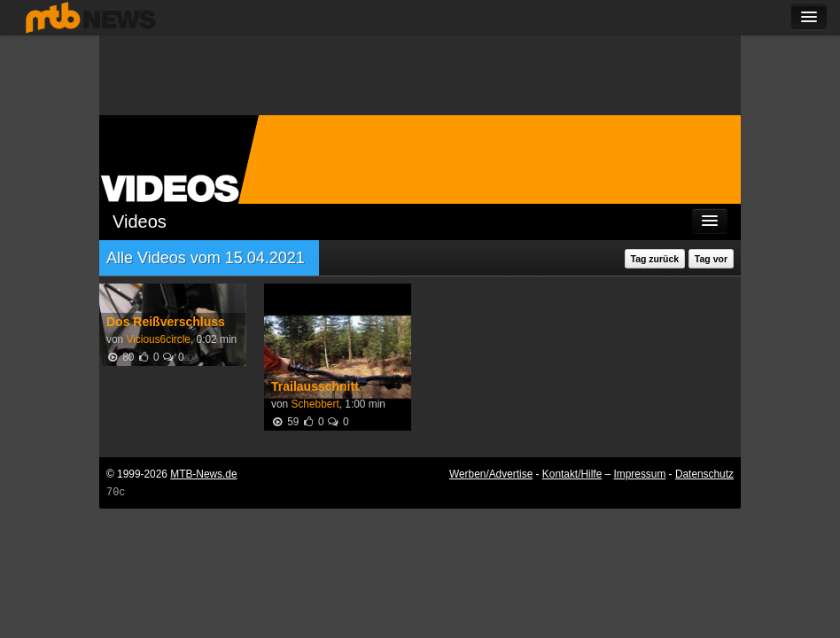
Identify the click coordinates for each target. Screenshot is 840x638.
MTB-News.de (203, 474)
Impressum (640, 474)
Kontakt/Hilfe (572, 474)
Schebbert (315, 404)
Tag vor (711, 259)
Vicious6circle (158, 339)
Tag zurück (655, 259)
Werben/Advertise (491, 474)
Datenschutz (704, 474)
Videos (140, 222)
